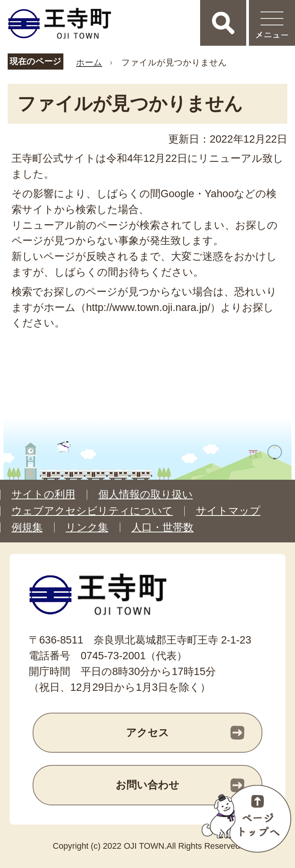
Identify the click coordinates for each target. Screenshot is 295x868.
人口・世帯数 (162, 527)
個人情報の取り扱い (146, 494)
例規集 (27, 527)
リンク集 (87, 527)
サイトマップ (228, 511)
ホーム (89, 62)
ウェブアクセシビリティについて (92, 511)
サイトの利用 (43, 494)
